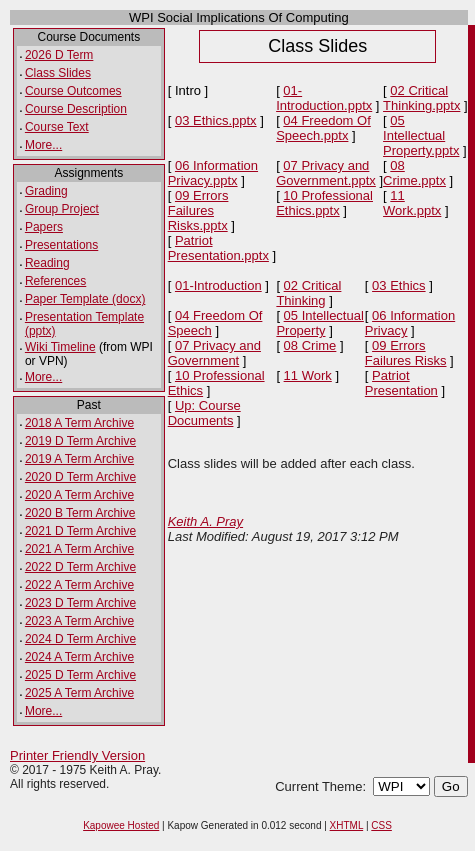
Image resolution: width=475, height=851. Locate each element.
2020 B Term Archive (80, 513)
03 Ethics (398, 285)
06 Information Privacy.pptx (213, 173)
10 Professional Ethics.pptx (324, 203)
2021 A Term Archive (79, 549)
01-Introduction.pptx (324, 98)
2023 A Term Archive (79, 621)
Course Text (57, 127)
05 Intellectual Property (319, 323)
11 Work (308, 375)
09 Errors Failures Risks (406, 353)
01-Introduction (218, 285)
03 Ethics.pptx (216, 120)
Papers (44, 227)
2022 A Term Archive (79, 585)
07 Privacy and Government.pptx (326, 173)
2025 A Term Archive (79, 693)
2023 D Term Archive (80, 603)
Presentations (61, 245)
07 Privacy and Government (214, 353)
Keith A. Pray (205, 521)
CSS (381, 825)
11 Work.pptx (412, 203)
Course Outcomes (73, 91)
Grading (46, 191)
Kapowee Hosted (121, 825)
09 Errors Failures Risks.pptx (198, 210)
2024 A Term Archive (79, 657)
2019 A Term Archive (79, 459)
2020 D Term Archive (80, 477)
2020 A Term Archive (79, 495)
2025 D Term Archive (80, 675)
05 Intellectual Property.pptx (421, 135)
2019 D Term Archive (80, 441)
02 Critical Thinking (308, 293)
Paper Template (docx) (85, 299)
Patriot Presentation (401, 383)
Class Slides (58, 73)
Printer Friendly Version (77, 755)
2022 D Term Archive (80, 567)
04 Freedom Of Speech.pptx (323, 128)
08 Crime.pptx (414, 173)
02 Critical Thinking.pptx (421, 98)
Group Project (62, 209)
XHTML (347, 825)
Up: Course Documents (204, 413)
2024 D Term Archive (80, 639)
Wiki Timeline (60, 347)
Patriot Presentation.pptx (218, 248)
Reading (47, 263)
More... (43, 145)
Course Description (76, 109)
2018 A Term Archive (79, 423)
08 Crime (310, 345)
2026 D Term (59, 55)
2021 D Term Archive (80, 531)
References (55, 281)
